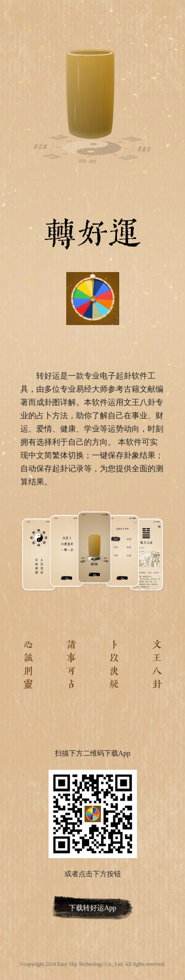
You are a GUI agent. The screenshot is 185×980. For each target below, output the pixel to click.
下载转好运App (93, 908)
